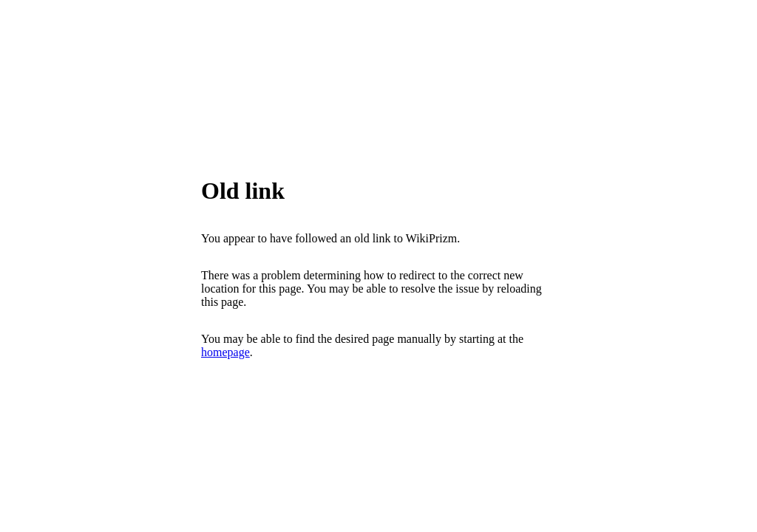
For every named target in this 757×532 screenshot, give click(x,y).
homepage (225, 352)
